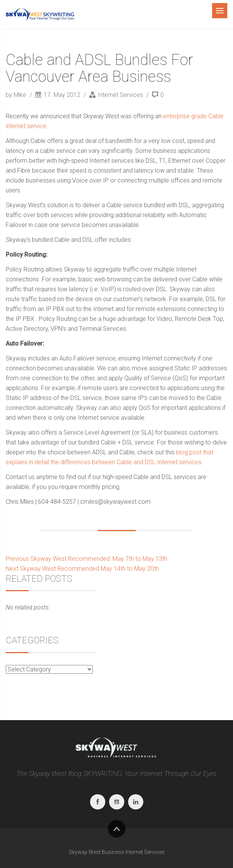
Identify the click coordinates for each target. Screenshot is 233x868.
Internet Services (120, 95)
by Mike (17, 95)
